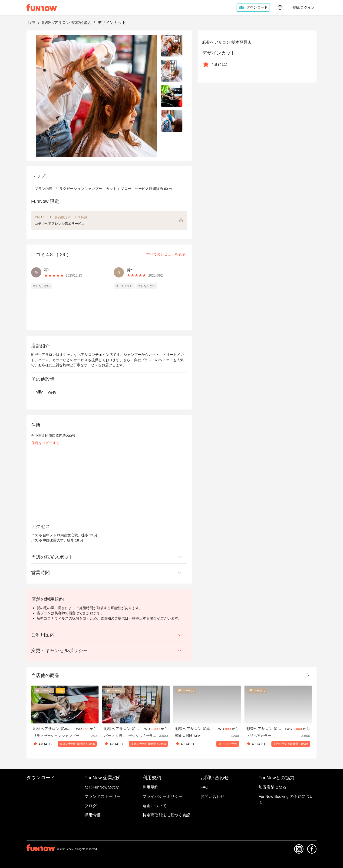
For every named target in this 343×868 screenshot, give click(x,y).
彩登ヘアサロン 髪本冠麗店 (67, 23)
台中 (31, 23)
